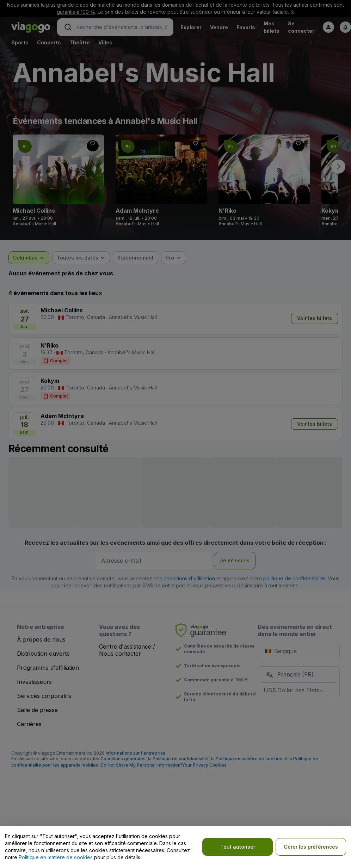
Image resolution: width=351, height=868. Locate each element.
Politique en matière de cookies (56, 857)
